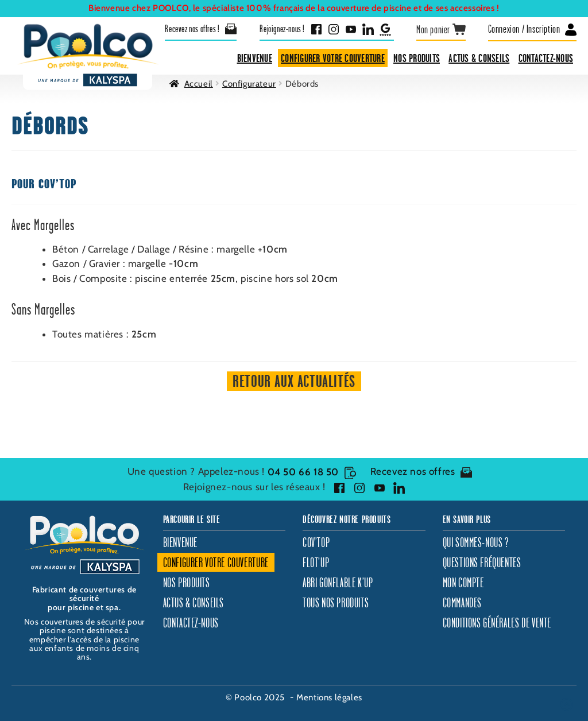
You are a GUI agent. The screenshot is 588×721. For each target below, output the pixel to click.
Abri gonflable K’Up (338, 582)
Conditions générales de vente (497, 623)
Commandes (462, 602)
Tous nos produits (336, 602)
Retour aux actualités (294, 381)
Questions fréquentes (482, 562)
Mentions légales (329, 697)
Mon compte (463, 582)
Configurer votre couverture (333, 58)
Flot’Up (316, 562)
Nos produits (417, 58)
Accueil (199, 84)
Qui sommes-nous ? (476, 542)
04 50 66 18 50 (312, 472)
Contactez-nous (546, 58)
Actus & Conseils (479, 58)
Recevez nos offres (421, 472)
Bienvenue (255, 58)
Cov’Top (316, 542)
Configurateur (249, 84)
